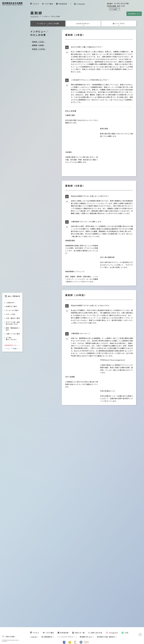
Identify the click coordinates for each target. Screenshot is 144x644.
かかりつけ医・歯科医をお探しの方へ (13, 323)
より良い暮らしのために (11, 339)
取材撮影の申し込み (86, 637)
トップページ (34, 16)
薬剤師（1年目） (39, 42)
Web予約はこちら (134, 14)
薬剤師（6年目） (39, 45)
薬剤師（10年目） (39, 49)
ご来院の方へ (11, 303)
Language (33, 637)
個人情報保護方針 (47, 637)
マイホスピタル (114, 9)
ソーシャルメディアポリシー (66, 637)
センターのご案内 (12, 310)
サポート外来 (11, 314)
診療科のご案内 (11, 307)
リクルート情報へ (12, 349)
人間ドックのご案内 (13, 334)
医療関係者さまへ (12, 345)
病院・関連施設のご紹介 (13, 329)
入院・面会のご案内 (13, 318)
